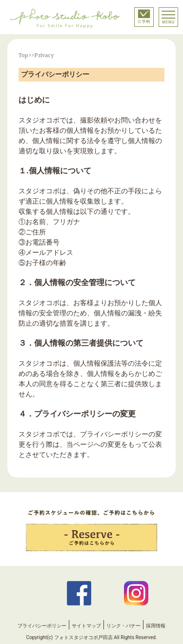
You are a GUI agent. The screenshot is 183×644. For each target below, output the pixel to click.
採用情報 (156, 626)
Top (23, 55)
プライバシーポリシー (42, 626)
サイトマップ (86, 626)
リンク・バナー (123, 626)
